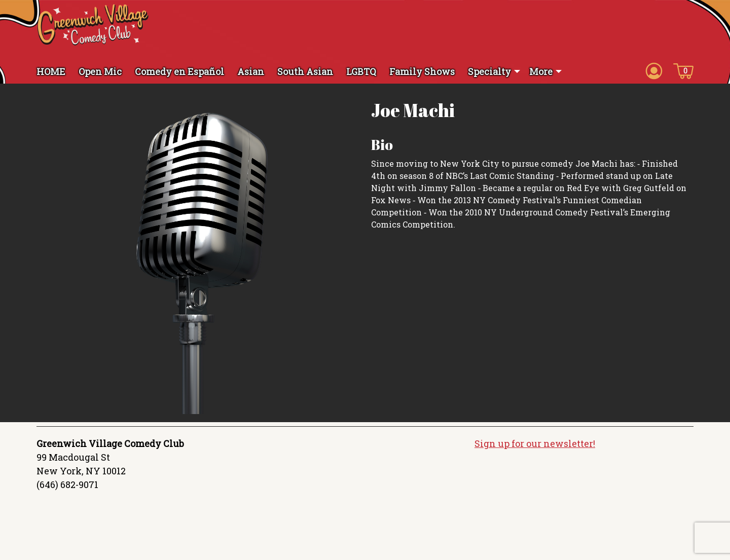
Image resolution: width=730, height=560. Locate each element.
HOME (51, 71)
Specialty (489, 71)
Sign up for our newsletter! (535, 443)
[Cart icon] (683, 70)
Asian (251, 71)
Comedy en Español (179, 71)
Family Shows (422, 71)
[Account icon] (654, 70)
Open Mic (100, 71)
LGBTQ (361, 71)
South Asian (305, 71)
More (541, 71)
